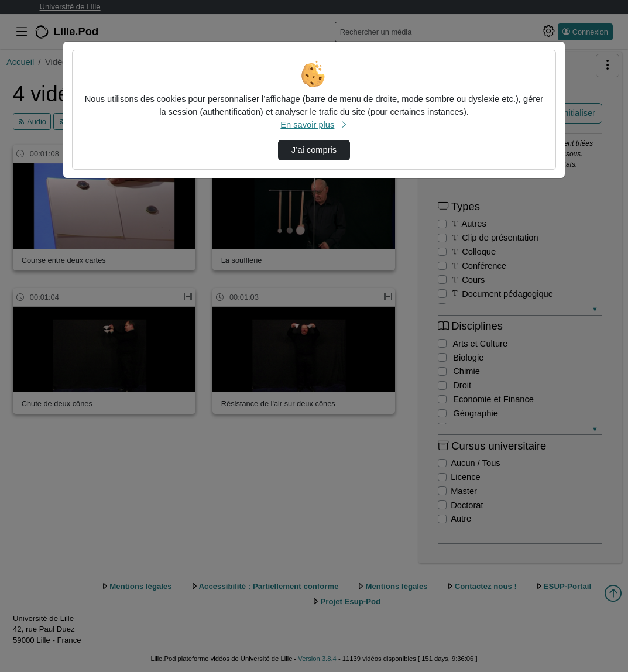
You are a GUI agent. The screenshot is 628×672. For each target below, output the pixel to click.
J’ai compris (314, 150)
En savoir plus (314, 125)
